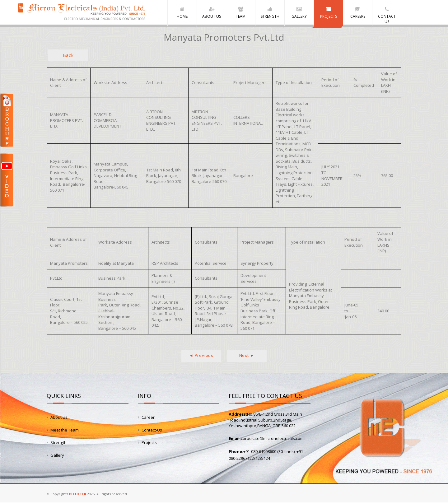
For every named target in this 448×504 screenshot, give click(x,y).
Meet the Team (65, 431)
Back (68, 56)
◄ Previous (201, 357)
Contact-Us (152, 431)
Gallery (57, 456)
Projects (149, 444)
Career (148, 418)
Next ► (247, 357)
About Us (59, 418)
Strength (58, 444)
